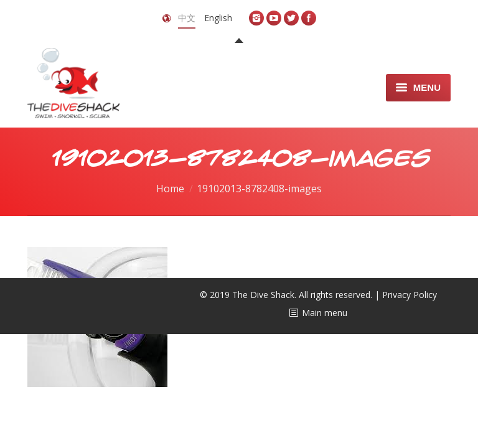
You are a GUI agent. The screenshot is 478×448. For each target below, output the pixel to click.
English (218, 18)
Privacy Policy (410, 295)
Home (170, 189)
